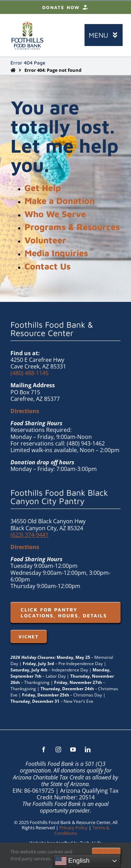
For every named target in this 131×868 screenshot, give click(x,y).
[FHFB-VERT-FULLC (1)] (27, 24)
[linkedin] (88, 749)
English (72, 861)
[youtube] (73, 749)
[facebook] (44, 749)
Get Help (43, 188)
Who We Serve (55, 214)
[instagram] (58, 749)
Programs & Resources (72, 227)
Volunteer (45, 240)
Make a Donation (60, 201)
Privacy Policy (74, 828)
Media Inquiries (56, 253)
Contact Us (48, 266)
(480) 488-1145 (30, 373)
